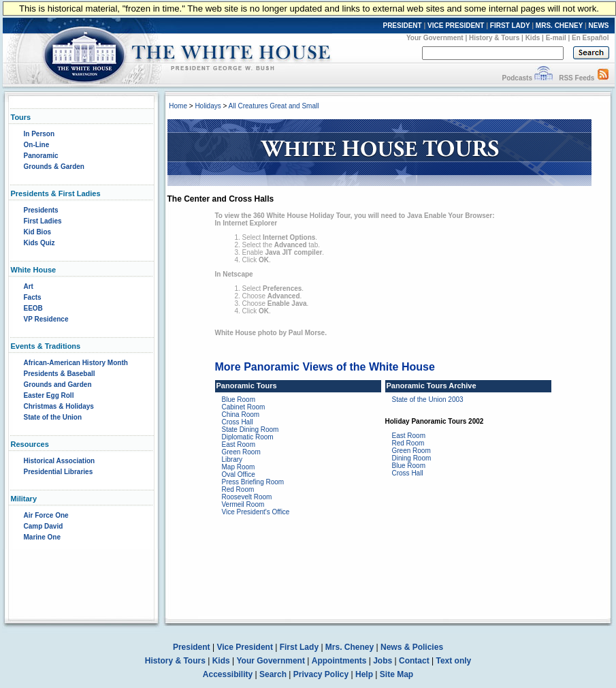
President (192, 647)
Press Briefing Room (253, 482)
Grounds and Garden (58, 385)
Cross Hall (238, 422)
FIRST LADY (510, 26)
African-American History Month (76, 363)
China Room (241, 415)
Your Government (435, 38)
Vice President (245, 647)
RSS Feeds (577, 78)
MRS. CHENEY (559, 26)
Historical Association (60, 461)
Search (273, 674)
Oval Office (239, 474)
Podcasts (517, 78)
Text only (453, 661)
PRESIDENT (402, 26)
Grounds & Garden (54, 167)
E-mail (556, 38)
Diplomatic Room (248, 437)
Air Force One (46, 515)
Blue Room (239, 400)
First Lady (299, 647)
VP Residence (46, 319)
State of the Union (53, 417)
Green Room (241, 452)
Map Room (239, 467)
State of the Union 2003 (428, 400)
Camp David (44, 526)
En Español (590, 38)
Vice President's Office (256, 512)
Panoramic (41, 156)
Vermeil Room (243, 504)
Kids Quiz (39, 243)
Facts (33, 297)
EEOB (33, 308)
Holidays (208, 106)
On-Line (37, 145)
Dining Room (412, 458)
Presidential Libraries (59, 472)
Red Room (238, 489)
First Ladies (43, 221)
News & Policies (412, 647)
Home (178, 106)
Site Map (396, 674)
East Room (239, 444)
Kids (533, 38)
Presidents (41, 210)
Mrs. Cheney (350, 647)
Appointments (339, 661)
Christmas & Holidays (59, 406)
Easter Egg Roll (49, 395)
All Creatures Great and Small (274, 106)
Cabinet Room (244, 407)
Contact (414, 661)
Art (29, 286)
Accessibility (228, 674)
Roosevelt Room (247, 497)
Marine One (42, 537)
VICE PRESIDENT (456, 26)
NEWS (599, 26)
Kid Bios (38, 232)
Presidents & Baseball (60, 374)
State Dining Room (250, 429)
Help (364, 674)
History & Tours (494, 38)
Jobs (383, 661)
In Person (39, 134)
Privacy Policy (321, 674)
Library (232, 459)
